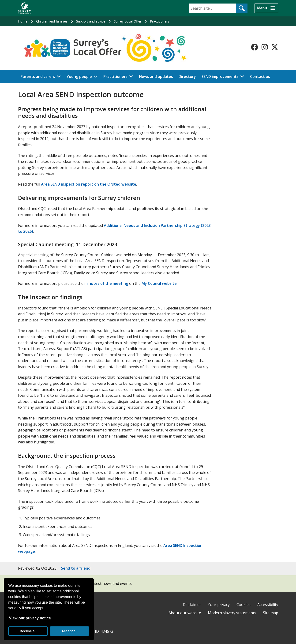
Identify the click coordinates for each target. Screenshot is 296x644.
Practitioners (160, 21)
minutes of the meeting (106, 283)
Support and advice (91, 21)
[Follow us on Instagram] (265, 47)
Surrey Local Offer (128, 21)
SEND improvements (220, 76)
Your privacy (219, 605)
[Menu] (266, 8)
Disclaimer (192, 605)
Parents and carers (38, 76)
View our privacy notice (30, 618)
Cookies (244, 605)
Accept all (69, 631)
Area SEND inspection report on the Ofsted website (89, 184)
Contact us (260, 76)
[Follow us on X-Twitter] (275, 47)
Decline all (28, 631)
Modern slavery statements (232, 613)
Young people (79, 76)
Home (23, 21)
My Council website (159, 283)
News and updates (156, 76)
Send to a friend (76, 568)
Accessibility (268, 605)
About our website (185, 613)
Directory (187, 76)
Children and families (52, 21)
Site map (271, 613)
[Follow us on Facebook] (255, 47)
